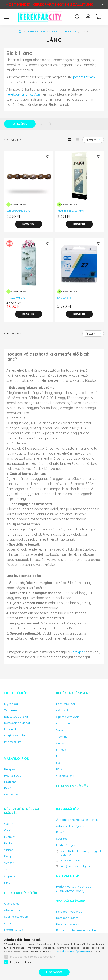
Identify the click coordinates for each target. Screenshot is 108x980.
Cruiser (61, 743)
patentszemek (84, 77)
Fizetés (61, 832)
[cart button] (99, 17)
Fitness (61, 750)
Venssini (10, 863)
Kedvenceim (13, 795)
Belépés (10, 769)
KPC (7, 883)
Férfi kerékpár (66, 704)
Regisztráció (13, 776)
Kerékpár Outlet (67, 918)
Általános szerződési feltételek (77, 820)
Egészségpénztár (16, 717)
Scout (8, 870)
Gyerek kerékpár (67, 717)
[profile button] (88, 17)
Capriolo (10, 876)
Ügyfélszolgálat (15, 736)
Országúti (63, 724)
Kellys (8, 856)
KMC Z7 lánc (64, 298)
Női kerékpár (65, 710)
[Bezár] (103, 4)
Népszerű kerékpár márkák (22, 811)
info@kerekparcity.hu (75, 866)
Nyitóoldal (11, 704)
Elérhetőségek (66, 845)
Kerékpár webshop (69, 912)
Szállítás (62, 839)
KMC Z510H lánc (16, 298)
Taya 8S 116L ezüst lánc (70, 211)
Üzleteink (10, 729)
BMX (59, 769)
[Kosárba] (29, 224)
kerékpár (78, 652)
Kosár (8, 788)
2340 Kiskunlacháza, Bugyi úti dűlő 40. (81, 853)
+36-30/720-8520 (72, 860)
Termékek (11, 710)
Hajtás (71, 31)
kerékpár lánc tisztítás (23, 94)
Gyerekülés (12, 904)
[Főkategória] (20, 31)
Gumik (9, 923)
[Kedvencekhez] (48, 157)
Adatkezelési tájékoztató (73, 826)
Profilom (10, 782)
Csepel (9, 824)
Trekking (62, 737)
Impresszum (13, 742)
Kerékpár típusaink (73, 693)
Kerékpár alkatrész (43, 31)
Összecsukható (67, 776)
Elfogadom (54, 972)
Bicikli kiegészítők (21, 893)
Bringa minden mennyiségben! (77, 930)
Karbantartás (14, 930)
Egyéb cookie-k (21, 962)
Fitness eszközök (72, 786)
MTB (59, 756)
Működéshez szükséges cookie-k (33, 957)
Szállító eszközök (16, 917)
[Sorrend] (93, 140)
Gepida (9, 830)
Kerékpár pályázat (17, 723)
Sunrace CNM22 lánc (18, 211)
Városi (61, 730)
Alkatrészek (12, 910)
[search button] (78, 17)
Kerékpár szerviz (68, 924)
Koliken (9, 843)
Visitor (9, 850)
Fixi (58, 763)
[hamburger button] (6, 17)
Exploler (10, 837)
